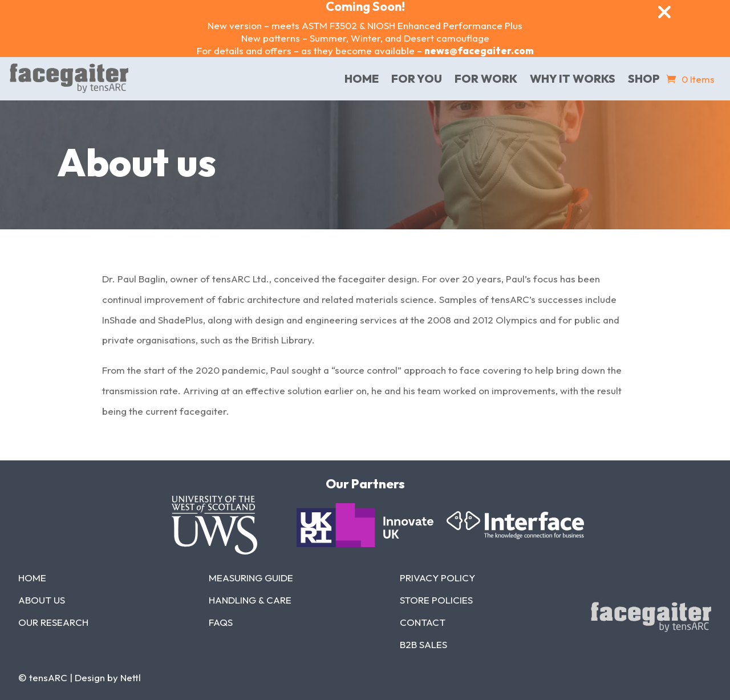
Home (32, 578)
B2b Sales (423, 644)
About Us (42, 600)
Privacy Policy (437, 578)
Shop (644, 78)
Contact (423, 622)
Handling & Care (250, 600)
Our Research (53, 622)
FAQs (221, 622)
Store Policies (436, 600)
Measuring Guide (251, 578)
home (362, 78)
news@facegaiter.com (479, 50)
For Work (486, 78)
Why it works (573, 78)
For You (417, 78)
